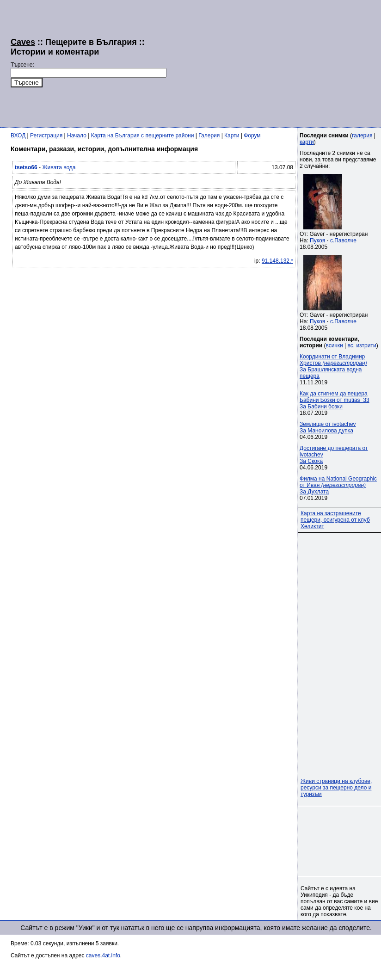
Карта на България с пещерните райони (143, 136)
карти (307, 142)
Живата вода (59, 167)
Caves (23, 42)
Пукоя (317, 240)
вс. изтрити (362, 345)
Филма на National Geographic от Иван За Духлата (338, 485)
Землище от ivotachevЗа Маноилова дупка (328, 427)
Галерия (209, 136)
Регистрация (46, 136)
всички (335, 345)
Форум (252, 136)
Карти (232, 136)
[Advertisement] (236, 62)
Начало (77, 136)
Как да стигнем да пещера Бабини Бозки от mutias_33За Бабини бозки (335, 400)
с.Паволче (343, 240)
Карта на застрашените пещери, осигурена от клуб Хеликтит (335, 520)
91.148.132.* (277, 261)
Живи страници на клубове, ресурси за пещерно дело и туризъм (336, 788)
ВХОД (18, 136)
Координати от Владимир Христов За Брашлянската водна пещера (333, 366)
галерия (362, 136)
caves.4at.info (103, 955)
